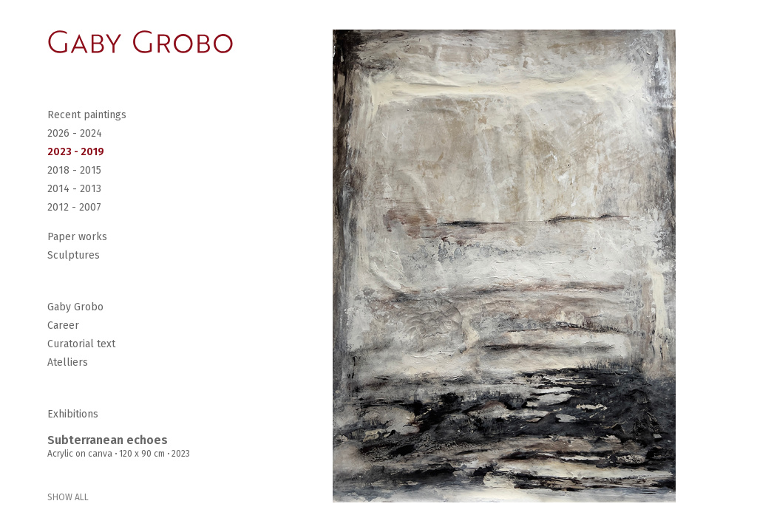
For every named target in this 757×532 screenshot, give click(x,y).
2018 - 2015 (74, 170)
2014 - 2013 (74, 189)
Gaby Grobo (75, 307)
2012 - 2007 (74, 207)
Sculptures (74, 255)
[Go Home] (140, 42)
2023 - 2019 (76, 152)
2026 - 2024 (75, 133)
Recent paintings (87, 115)
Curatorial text (81, 344)
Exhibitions (73, 414)
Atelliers (68, 362)
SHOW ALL (68, 497)
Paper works (77, 237)
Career (63, 325)
